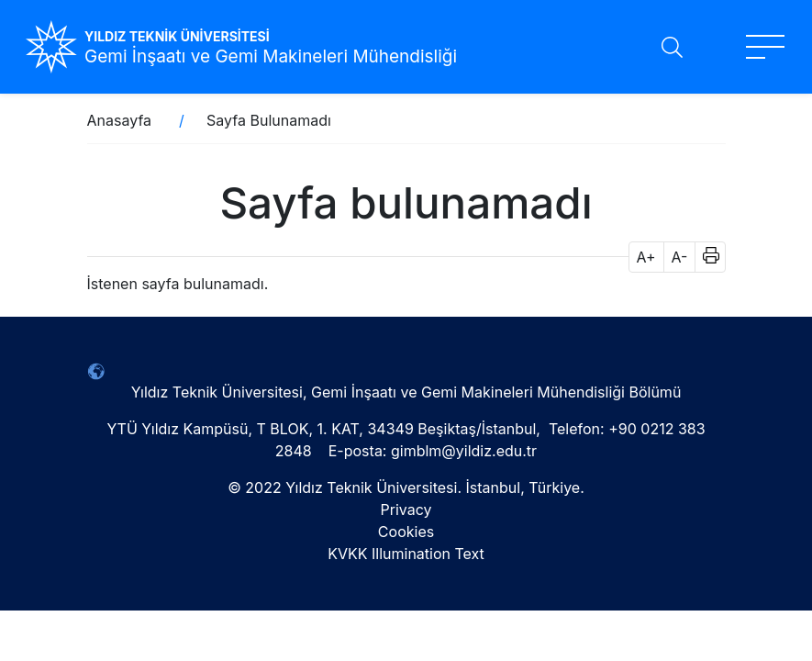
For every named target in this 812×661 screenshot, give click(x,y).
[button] (705, 257)
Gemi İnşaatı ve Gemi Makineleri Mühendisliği (271, 56)
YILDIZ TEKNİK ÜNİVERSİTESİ (177, 36)
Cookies (406, 532)
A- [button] (680, 257)
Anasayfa (120, 120)
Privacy (406, 510)
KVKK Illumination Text (406, 554)
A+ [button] (646, 257)
